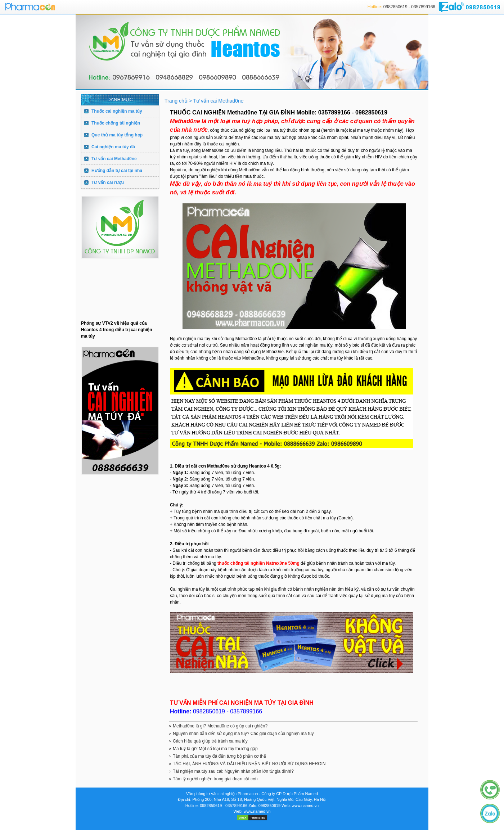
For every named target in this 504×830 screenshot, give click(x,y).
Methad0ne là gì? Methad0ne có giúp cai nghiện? (220, 726)
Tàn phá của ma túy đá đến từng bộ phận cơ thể (219, 756)
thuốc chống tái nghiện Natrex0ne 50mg (259, 563)
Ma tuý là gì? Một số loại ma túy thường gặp (215, 749)
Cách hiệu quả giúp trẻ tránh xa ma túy (210, 741)
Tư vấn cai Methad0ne (114, 159)
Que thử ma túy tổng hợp (117, 135)
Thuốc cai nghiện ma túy (117, 111)
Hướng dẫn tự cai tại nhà (117, 171)
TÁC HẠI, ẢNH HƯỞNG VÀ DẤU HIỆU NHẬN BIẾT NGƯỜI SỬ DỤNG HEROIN (249, 764)
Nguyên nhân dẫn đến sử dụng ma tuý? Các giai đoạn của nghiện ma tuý (243, 734)
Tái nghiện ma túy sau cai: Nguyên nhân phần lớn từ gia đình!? (233, 771)
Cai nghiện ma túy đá (113, 147)
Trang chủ (177, 101)
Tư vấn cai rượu (108, 182)
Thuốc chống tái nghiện (116, 123)
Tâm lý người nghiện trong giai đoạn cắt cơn (215, 779)
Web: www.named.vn (300, 806)
